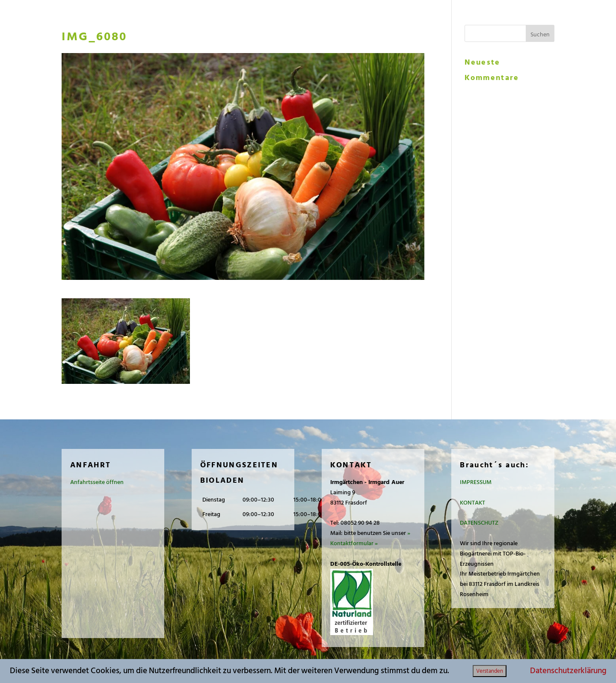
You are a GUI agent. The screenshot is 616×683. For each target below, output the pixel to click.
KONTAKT (472, 503)
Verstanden (490, 671)
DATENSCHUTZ (479, 523)
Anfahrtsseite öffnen (97, 482)
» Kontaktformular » (370, 538)
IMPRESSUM (476, 482)
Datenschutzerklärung (568, 671)
